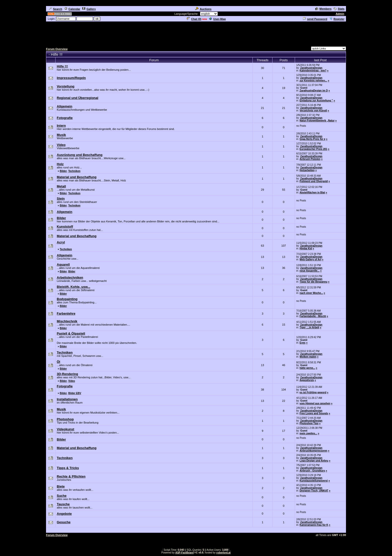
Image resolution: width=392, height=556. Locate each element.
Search (55, 9)
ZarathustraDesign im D (314, 91)
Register (337, 19)
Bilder (63, 171)
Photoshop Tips (309, 423)
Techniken (74, 171)
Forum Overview (57, 49)
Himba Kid (306, 249)
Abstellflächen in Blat (312, 193)
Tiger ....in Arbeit (309, 327)
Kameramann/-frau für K (314, 525)
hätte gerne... (307, 368)
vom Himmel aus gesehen (315, 403)
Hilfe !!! (57, 54)
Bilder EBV (75, 393)
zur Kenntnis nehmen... (313, 81)
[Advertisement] (196, 33)
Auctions (203, 9)
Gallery (89, 9)
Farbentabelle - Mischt (313, 316)
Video (72, 381)
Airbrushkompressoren (313, 451)
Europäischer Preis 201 (313, 149)
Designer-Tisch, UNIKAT (314, 491)
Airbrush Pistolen (310, 159)
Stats (339, 9)
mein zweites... (308, 433)
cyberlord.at (223, 553)
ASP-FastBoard (184, 553)
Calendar (72, 9)
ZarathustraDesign (311, 68)
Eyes (302, 343)
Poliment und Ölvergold (314, 181)
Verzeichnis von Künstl (313, 111)
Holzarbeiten (307, 170)
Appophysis (307, 380)
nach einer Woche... (311, 293)
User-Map (217, 19)
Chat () (194, 19)
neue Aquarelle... (309, 271)
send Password (315, 19)
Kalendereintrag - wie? (313, 71)
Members (323, 9)
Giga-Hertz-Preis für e (312, 139)
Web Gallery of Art (310, 260)
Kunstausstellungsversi (314, 481)
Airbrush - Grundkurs (312, 471)
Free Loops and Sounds (314, 413)
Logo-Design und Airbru (314, 461)
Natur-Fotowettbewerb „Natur (317, 121)
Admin (340, 14)
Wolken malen (308, 357)
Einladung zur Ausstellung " (316, 101)
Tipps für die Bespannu (313, 282)
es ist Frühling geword (313, 392)
